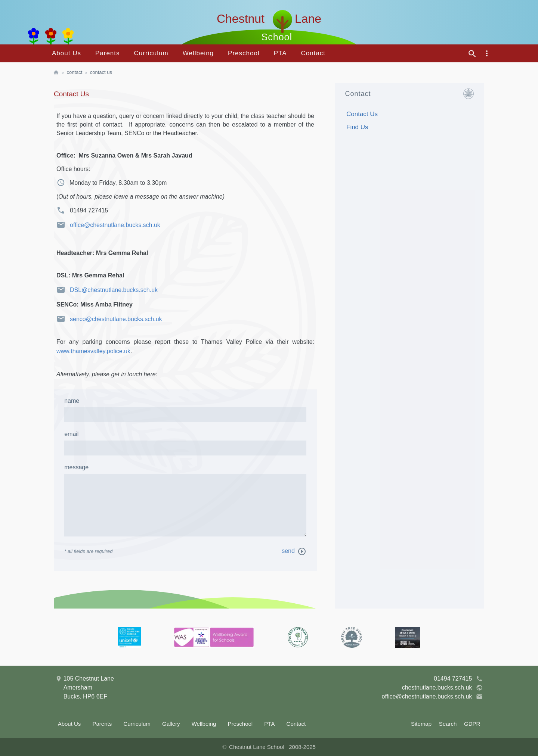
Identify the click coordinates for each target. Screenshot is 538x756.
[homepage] (60, 73)
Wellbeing (198, 53)
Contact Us (101, 72)
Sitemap (421, 724)
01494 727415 (458, 679)
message (76, 467)
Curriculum (151, 53)
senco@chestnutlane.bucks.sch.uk (109, 319)
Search (448, 724)
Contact (313, 53)
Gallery (171, 724)
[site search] (472, 54)
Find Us (357, 127)
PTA (280, 53)
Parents (108, 53)
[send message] (302, 551)
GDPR (472, 724)
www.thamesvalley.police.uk (93, 351)
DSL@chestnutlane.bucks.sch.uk (107, 290)
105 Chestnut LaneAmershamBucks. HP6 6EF (85, 687)
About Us (67, 53)
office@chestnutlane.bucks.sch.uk (108, 225)
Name (72, 401)
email (71, 434)
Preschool (244, 53)
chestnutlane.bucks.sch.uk (443, 688)
